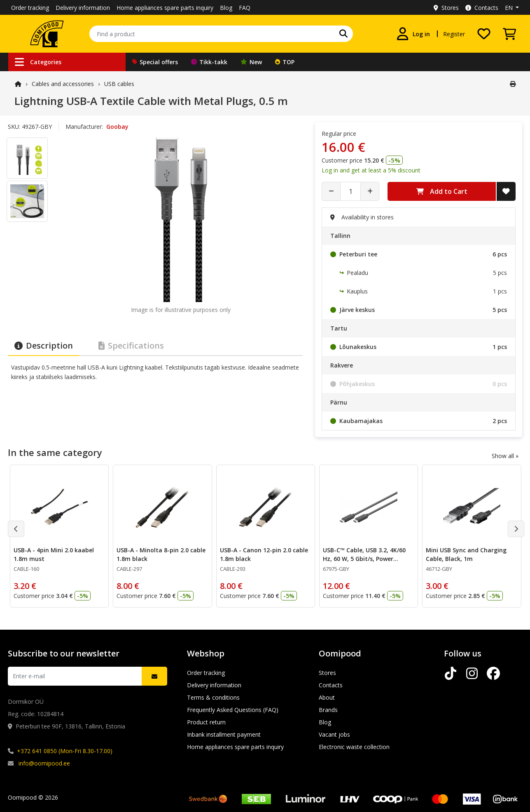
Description (44, 346)
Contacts (482, 8)
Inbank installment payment (224, 734)
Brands (328, 710)
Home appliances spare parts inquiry (165, 8)
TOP (285, 62)
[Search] (343, 34)
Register (454, 34)
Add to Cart (442, 191)
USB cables (119, 84)
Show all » (505, 456)
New (251, 62)
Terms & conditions (213, 697)
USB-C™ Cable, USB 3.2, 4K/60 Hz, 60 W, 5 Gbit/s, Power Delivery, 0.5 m (364, 559)
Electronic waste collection (354, 747)
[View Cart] (509, 34)
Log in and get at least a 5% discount (371, 170)
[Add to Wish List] (506, 191)
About (327, 697)
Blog (226, 8)
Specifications (131, 346)
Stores (446, 8)
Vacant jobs (334, 734)
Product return (206, 722)
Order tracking (30, 8)
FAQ (245, 8)
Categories (38, 62)
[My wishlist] (484, 34)
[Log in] (413, 34)
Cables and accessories (63, 84)
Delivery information (83, 8)
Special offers (155, 62)
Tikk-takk (209, 62)
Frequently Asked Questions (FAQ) (233, 710)
